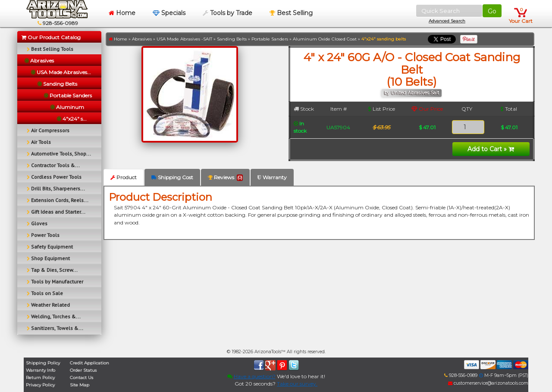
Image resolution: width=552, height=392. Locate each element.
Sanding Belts (232, 39)
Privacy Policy (40, 385)
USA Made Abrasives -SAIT (184, 39)
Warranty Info (41, 370)
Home (122, 13)
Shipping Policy (43, 363)
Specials (169, 13)
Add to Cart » (491, 149)
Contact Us (82, 378)
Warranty (272, 177)
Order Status (83, 370)
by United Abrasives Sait (412, 93)
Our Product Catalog (51, 37)
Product (124, 177)
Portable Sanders (270, 39)
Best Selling (291, 13)
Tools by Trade (227, 13)
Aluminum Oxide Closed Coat (325, 39)
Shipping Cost (172, 177)
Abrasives (142, 39)
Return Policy (40, 378)
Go (492, 11)
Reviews (225, 177)
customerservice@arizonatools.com (488, 383)
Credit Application (89, 363)
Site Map (80, 385)
